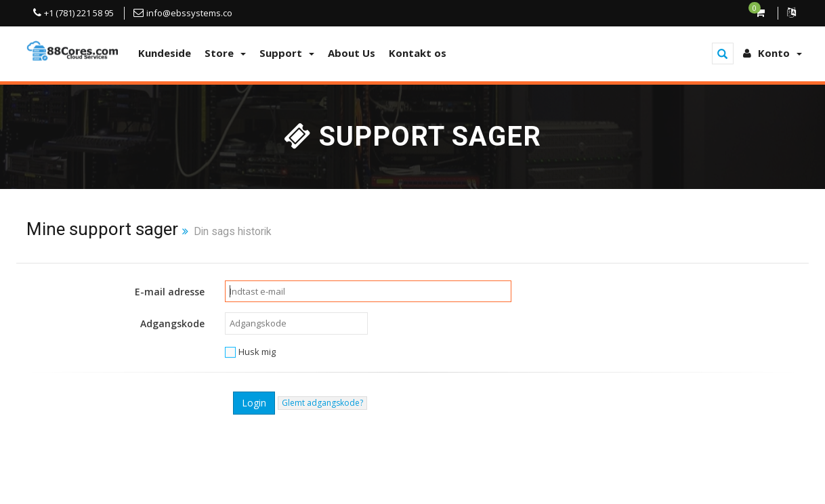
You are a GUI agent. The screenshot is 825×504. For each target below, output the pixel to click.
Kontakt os (418, 53)
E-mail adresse (170, 292)
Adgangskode (172, 323)
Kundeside (165, 53)
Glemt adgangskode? (322, 403)
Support (287, 53)
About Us (352, 53)
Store (225, 53)
